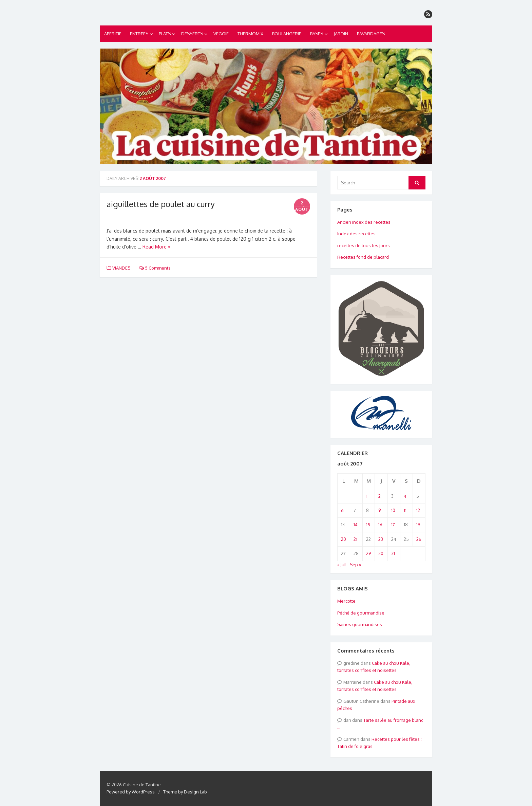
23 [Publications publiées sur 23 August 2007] (381, 539)
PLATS (165, 34)
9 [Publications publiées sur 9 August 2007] (379, 510)
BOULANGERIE (287, 34)
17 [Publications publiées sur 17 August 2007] (393, 525)
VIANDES (121, 268)
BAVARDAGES (371, 34)
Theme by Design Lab (185, 792)
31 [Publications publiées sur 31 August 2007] (393, 553)
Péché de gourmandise (361, 613)
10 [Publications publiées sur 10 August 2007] (393, 510)
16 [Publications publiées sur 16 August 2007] (380, 525)
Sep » (355, 565)
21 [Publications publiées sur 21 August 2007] (355, 539)
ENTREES (139, 34)
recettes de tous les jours (364, 245)
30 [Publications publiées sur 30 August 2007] (381, 553)
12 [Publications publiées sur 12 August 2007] (418, 510)
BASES (317, 34)
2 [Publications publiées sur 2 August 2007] (379, 496)
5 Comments (155, 268)
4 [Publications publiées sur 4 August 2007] (405, 496)
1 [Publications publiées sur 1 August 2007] (367, 496)
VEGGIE (221, 34)
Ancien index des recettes (364, 222)
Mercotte (346, 601)
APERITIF (113, 34)
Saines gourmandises (360, 624)
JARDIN (341, 34)
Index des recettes (356, 234)
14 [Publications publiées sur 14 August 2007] (356, 525)
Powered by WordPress (131, 792)
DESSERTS (192, 34)
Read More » (156, 247)
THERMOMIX (250, 34)
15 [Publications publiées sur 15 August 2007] (368, 525)
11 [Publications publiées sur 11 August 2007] (405, 510)
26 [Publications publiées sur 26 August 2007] (419, 539)
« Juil (342, 565)
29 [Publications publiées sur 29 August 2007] (368, 553)
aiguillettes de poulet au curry (161, 204)
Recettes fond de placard (363, 257)
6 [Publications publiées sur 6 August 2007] (342, 510)
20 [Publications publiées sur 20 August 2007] (344, 539)
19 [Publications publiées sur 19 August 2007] (418, 525)
